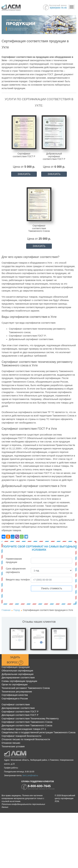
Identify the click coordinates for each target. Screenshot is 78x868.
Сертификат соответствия (16, 705)
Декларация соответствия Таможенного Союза (27, 725)
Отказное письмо (11, 743)
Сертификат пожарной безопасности (21, 736)
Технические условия (13, 746)
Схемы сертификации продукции (19, 681)
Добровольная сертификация (18, 674)
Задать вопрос (15, 660)
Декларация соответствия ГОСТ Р (20, 715)
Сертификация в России (15, 699)
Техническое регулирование (17, 692)
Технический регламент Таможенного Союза (26, 688)
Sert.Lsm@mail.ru (30, 776)
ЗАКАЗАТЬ (24, 174)
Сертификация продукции (16, 667)
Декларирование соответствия (18, 678)
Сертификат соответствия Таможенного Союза (27, 722)
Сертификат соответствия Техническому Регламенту (30, 719)
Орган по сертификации (15, 684)
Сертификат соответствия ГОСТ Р (20, 712)
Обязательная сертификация (17, 671)
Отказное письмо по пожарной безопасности (26, 739)
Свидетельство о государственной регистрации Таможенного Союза (39, 732)
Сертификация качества (15, 695)
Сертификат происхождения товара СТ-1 (24, 729)
